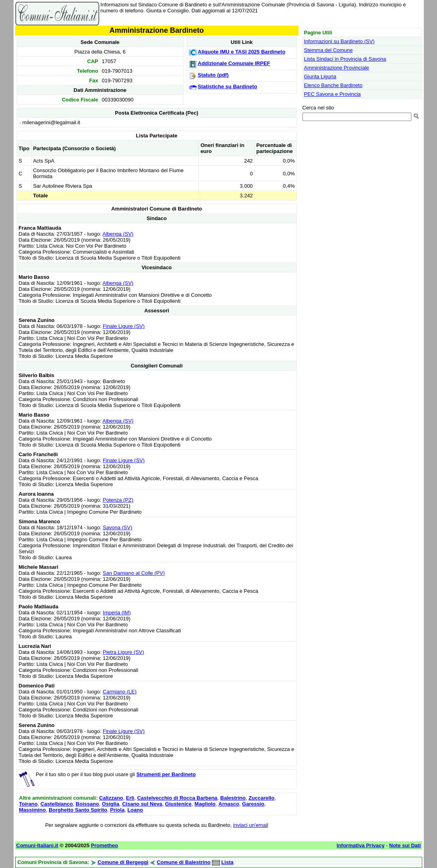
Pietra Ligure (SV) (124, 652)
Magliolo (205, 804)
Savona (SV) (118, 527)
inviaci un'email (251, 825)
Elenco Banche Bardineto (333, 85)
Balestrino (233, 798)
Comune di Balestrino (184, 862)
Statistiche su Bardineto (228, 86)
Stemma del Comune (328, 50)
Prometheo (105, 845)
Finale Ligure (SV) (124, 326)
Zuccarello (262, 798)
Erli (130, 798)
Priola (117, 810)
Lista (227, 862)
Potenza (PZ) (118, 500)
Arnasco (229, 804)
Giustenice (178, 804)
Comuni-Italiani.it (37, 845)
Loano (135, 810)
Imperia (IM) (117, 613)
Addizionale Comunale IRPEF (234, 63)
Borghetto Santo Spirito (78, 810)
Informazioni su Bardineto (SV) (339, 41)
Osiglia (110, 804)
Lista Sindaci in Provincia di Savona (345, 59)
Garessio (253, 804)
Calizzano (111, 798)
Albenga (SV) (118, 234)
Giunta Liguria (320, 76)
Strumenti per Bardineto (166, 774)
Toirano (29, 804)
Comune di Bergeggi (123, 862)
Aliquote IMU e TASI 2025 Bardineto (242, 52)
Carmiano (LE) (120, 692)
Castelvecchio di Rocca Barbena (177, 798)
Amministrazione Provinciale (337, 68)
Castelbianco (56, 804)
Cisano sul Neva (142, 804)
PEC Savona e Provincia (332, 94)
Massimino (33, 810)
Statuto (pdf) (213, 75)
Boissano (88, 804)
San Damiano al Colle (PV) (134, 573)
